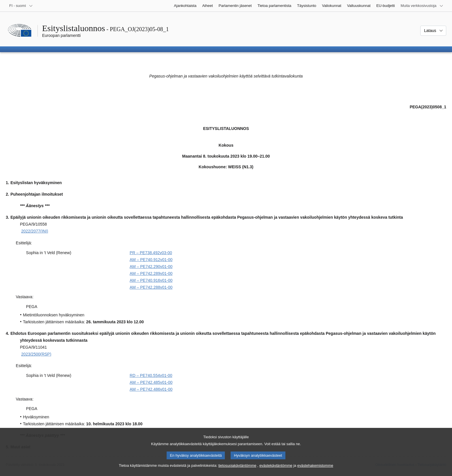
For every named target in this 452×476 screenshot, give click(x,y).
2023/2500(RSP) (36, 354)
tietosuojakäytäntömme (237, 470)
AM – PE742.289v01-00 (151, 273)
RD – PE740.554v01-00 (151, 375)
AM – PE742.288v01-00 (151, 287)
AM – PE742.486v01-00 (151, 389)
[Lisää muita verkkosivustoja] (422, 6)
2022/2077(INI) (35, 231)
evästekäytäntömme (276, 470)
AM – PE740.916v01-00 (151, 280)
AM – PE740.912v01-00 (151, 260)
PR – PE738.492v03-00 (151, 253)
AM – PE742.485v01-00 (151, 382)
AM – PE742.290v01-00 (151, 267)
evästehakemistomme (315, 470)
